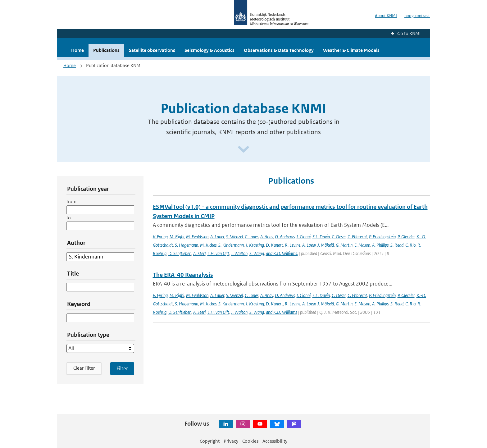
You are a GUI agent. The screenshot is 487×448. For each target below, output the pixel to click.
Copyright (210, 441)
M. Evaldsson (197, 237)
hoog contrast (417, 16)
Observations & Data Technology (279, 50)
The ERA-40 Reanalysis (183, 275)
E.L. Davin (321, 237)
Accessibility (275, 441)
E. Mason (362, 245)
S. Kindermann (231, 245)
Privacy (231, 441)
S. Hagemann (187, 245)
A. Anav (267, 237)
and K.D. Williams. (282, 253)
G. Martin (344, 245)
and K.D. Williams (281, 312)
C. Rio (410, 245)
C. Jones (252, 237)
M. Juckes (208, 245)
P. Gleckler (406, 237)
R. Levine (293, 245)
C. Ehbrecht (357, 237)
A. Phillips (380, 245)
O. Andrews (285, 237)
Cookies (250, 441)
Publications (106, 50)
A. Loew (309, 245)
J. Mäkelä (326, 245)
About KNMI (386, 16)
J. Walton (239, 253)
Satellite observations (152, 50)
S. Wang (257, 253)
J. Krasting (255, 245)
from (71, 201)
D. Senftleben (180, 253)
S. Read (397, 245)
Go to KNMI (409, 33)
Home (77, 50)
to (69, 218)
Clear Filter (84, 368)
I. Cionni (304, 237)
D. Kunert (274, 245)
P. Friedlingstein (382, 237)
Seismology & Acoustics (209, 50)
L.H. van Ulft (218, 253)
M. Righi (177, 237)
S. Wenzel (234, 237)
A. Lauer (217, 237)
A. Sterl (199, 253)
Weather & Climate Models (351, 50)
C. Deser (339, 237)
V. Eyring (160, 237)
